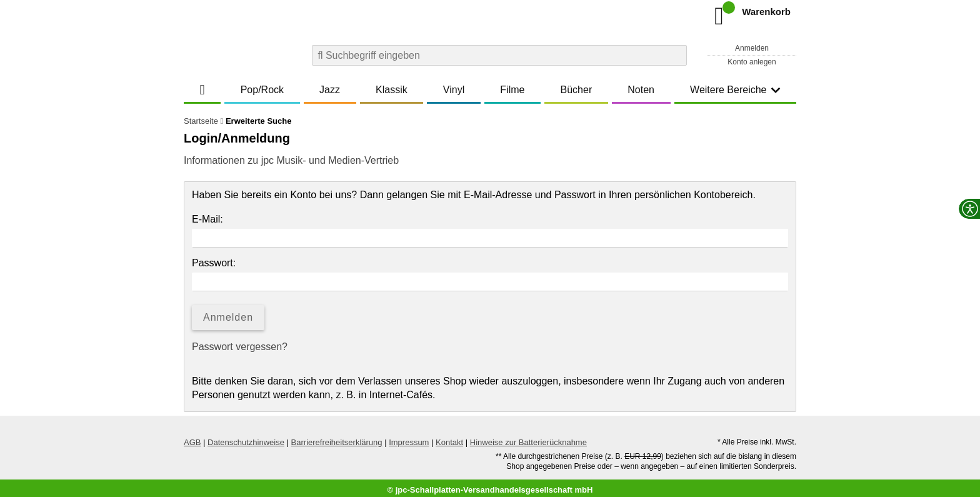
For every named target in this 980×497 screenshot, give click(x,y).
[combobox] (499, 55)
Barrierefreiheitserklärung (337, 439)
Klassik (392, 90)
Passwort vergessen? (240, 347)
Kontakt (449, 439)
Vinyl (454, 90)
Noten (641, 90)
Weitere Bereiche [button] (735, 90)
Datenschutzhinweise (246, 439)
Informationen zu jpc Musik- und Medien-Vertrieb (291, 160)
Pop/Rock (262, 90)
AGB (192, 439)
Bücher (577, 90)
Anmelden (752, 48)
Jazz (330, 90)
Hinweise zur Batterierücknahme (528, 439)
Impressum (409, 439)
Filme (512, 90)
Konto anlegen (752, 62)
